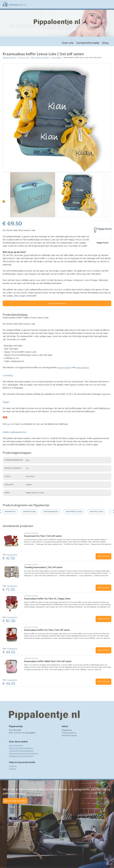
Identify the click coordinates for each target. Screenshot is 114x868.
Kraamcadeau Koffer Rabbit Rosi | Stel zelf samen (48, 661)
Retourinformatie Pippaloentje (21, 748)
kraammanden (64, 367)
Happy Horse (102, 243)
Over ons (68, 43)
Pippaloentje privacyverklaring (21, 756)
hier (8, 424)
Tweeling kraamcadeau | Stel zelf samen (43, 567)
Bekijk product (103, 556)
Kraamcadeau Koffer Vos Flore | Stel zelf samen (47, 630)
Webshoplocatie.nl (10, 58)
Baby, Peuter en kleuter (40, 58)
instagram (13, 766)
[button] (57, 118)
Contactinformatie (88, 43)
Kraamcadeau (56, 58)
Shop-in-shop (24, 58)
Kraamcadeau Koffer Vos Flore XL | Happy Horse (47, 599)
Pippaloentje (12, 555)
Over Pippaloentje (16, 745)
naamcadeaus (83, 367)
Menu (110, 4)
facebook (13, 769)
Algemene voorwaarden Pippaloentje (24, 753)
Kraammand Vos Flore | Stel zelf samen (43, 536)
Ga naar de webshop (57, 303)
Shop (105, 43)
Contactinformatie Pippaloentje (21, 751)
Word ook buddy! (15, 801)
